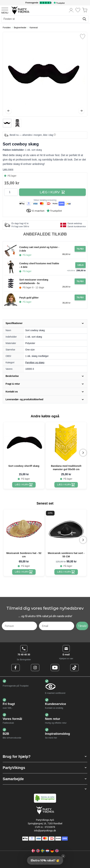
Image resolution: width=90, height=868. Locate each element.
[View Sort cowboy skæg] (7, 123)
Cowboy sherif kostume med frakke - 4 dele (39, 265)
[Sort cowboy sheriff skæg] (24, 485)
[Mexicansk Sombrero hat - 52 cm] (24, 572)
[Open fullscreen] (45, 74)
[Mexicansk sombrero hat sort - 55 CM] (66, 572)
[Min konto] (71, 10)
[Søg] (84, 19)
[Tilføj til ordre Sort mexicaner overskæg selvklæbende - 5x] (80, 281)
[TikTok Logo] (74, 668)
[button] (45, 757)
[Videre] (81, 111)
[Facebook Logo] (16, 668)
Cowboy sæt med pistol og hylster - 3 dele (39, 249)
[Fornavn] (19, 626)
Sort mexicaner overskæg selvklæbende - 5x (34, 281)
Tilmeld (82, 626)
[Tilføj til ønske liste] (83, 37)
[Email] (57, 626)
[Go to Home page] (20, 10)
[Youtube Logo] (55, 668)
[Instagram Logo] (35, 668)
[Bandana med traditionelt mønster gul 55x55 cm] (66, 485)
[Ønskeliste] (78, 10)
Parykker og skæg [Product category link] (35, 362)
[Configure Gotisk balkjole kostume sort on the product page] (80, 265)
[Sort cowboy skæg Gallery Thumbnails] (12, 123)
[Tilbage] (9, 111)
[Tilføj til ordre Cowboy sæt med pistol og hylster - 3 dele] (80, 249)
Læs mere (8, 169)
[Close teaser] (63, 856)
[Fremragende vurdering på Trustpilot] (45, 3)
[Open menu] (5, 10)
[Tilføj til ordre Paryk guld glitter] (80, 297)
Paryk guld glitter (29, 298)
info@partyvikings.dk (45, 831)
